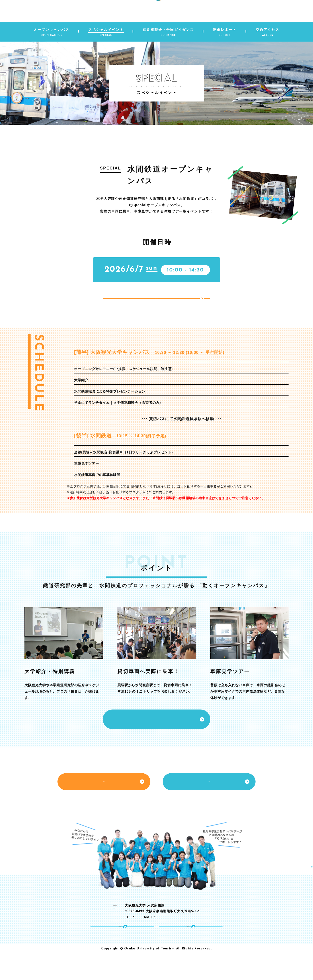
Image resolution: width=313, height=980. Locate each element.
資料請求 (209, 805)
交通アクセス (104, 805)
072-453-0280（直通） (173, 936)
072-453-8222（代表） (135, 936)
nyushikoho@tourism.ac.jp (232, 936)
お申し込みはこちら (156, 307)
